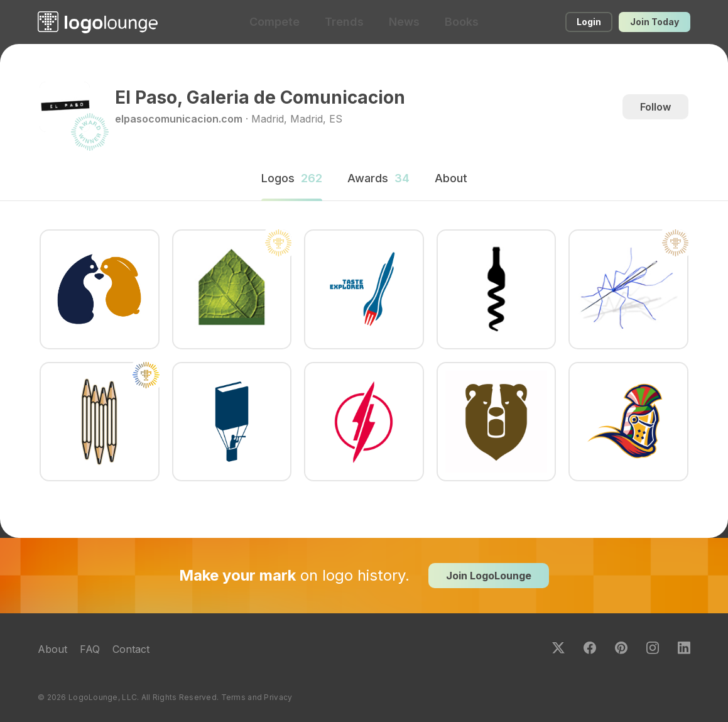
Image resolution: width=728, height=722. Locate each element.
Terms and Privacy (257, 697)
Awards (378, 178)
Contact (131, 649)
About (52, 649)
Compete (274, 22)
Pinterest (621, 648)
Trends (344, 22)
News (404, 22)
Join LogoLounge (489, 576)
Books (462, 22)
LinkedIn (684, 648)
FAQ (90, 649)
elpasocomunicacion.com (179, 119)
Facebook (590, 648)
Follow (655, 107)
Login (589, 22)
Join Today (655, 22)
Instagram (653, 648)
